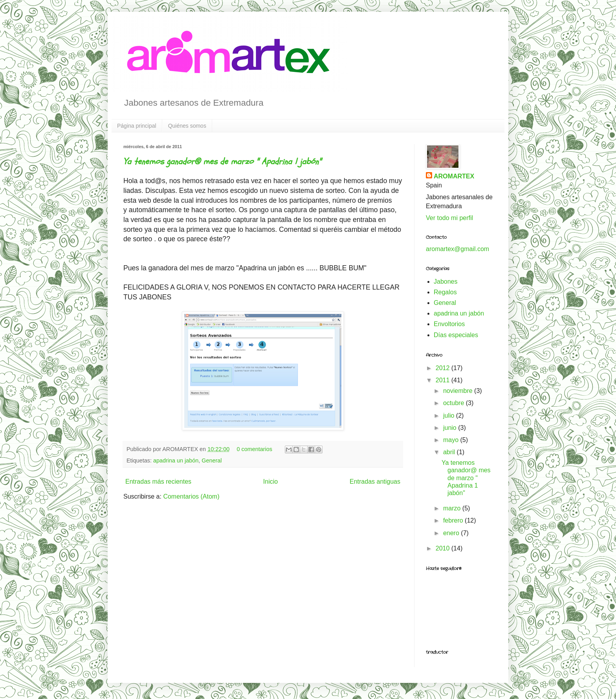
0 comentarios (255, 449)
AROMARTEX (454, 176)
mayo (452, 440)
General (212, 460)
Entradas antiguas (375, 482)
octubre (455, 403)
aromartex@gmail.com (457, 249)
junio (451, 428)
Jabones (446, 282)
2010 (444, 548)
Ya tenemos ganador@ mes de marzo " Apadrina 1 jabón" (222, 161)
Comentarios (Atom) (191, 496)
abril (450, 452)
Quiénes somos (187, 126)
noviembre (459, 391)
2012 (444, 368)
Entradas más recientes (158, 482)
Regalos (445, 292)
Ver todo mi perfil (449, 218)
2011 (444, 380)
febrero (454, 520)
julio (450, 416)
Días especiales (456, 335)
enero (452, 533)
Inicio (270, 482)
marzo (453, 508)
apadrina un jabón (176, 460)
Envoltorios (449, 324)
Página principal (137, 126)
